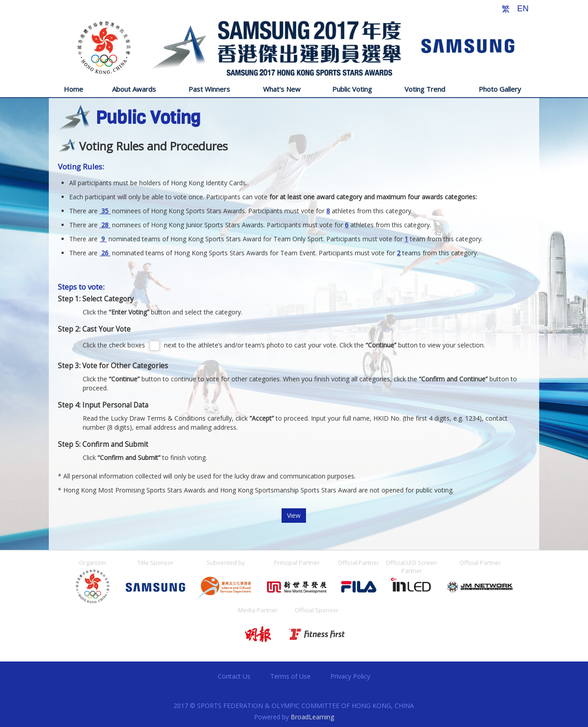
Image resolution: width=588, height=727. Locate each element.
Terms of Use (290, 676)
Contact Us (234, 676)
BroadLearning (312, 717)
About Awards (134, 89)
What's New (282, 89)
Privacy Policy (350, 676)
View (294, 515)
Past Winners (209, 89)
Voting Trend (425, 89)
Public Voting (352, 89)
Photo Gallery (500, 89)
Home (73, 89)
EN (523, 9)
